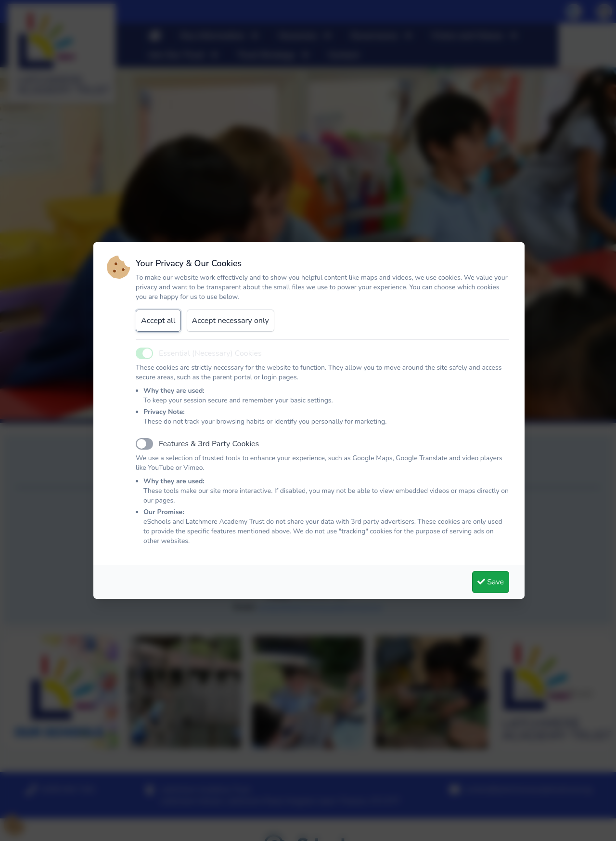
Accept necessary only (231, 321)
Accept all (158, 321)
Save (491, 582)
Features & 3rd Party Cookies (209, 444)
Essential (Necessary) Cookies (210, 353)
